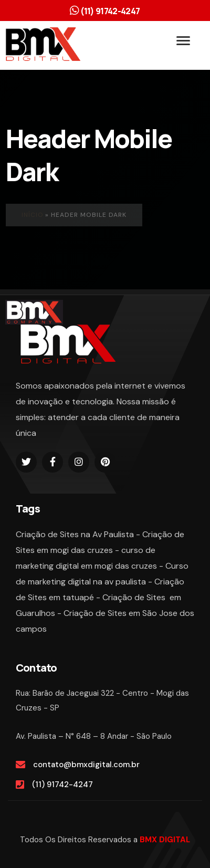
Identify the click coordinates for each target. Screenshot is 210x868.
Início (32, 215)
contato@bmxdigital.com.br (86, 765)
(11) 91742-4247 (62, 785)
